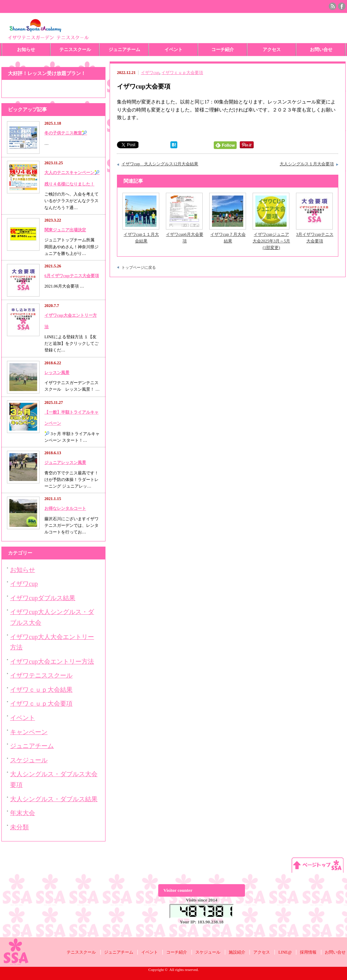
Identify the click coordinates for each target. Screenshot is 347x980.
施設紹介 (237, 952)
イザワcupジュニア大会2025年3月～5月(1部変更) (271, 241)
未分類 (19, 827)
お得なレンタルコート (65, 508)
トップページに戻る (139, 267)
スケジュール (29, 760)
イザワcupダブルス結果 (43, 598)
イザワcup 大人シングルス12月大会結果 (160, 164)
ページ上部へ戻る (318, 865)
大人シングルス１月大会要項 (307, 164)
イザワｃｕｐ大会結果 (41, 690)
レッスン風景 (57, 373)
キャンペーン (29, 732)
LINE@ (285, 952)
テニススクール (75, 49)
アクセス (272, 49)
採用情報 (308, 952)
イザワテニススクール (41, 675)
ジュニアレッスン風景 (65, 463)
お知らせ (26, 49)
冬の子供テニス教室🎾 (66, 133)
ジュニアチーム (124, 49)
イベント (173, 49)
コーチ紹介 (223, 49)
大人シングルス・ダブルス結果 (54, 799)
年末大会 (23, 813)
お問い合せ (321, 49)
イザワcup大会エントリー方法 (52, 662)
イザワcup (150, 73)
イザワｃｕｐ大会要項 (182, 73)
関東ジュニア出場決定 (65, 230)
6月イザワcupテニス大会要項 (72, 276)
